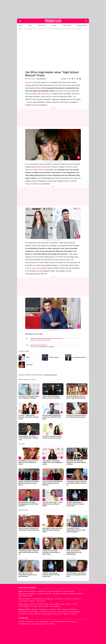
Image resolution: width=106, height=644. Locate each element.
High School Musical (45, 94)
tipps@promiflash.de (50, 375)
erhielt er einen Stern (33, 268)
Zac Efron (29, 82)
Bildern (77, 94)
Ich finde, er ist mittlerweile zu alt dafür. (42, 347)
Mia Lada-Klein (41, 79)
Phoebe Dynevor (39, 170)
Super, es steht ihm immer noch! (40, 340)
